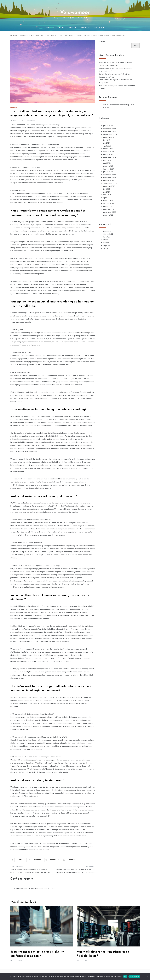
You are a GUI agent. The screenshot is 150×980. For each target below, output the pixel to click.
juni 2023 (107, 192)
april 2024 (107, 163)
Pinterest (52, 860)
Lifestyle (50, 27)
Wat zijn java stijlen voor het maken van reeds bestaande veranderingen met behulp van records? (30, 871)
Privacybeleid (134, 976)
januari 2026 (108, 126)
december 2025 (110, 129)
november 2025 (110, 131)
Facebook (18, 860)
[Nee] (147, 977)
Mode (106, 240)
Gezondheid (108, 234)
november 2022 (110, 212)
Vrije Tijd (73, 27)
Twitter (35, 860)
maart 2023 (108, 201)
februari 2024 (109, 169)
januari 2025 (108, 154)
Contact (99, 27)
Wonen (106, 248)
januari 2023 (108, 206)
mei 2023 (107, 195)
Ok (125, 976)
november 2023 (110, 177)
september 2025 (110, 134)
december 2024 (110, 157)
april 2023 (107, 198)
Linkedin (68, 860)
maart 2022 (108, 215)
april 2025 (107, 146)
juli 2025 (107, 140)
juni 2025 (107, 143)
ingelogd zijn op (27, 888)
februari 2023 (109, 203)
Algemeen (85, 27)
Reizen (62, 27)
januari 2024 (108, 172)
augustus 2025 (109, 137)
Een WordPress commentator (115, 105)
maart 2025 (108, 149)
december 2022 (110, 209)
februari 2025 (109, 152)
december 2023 (110, 175)
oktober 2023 (109, 180)
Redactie (34, 120)
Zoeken (102, 41)
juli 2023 (107, 189)
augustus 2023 (109, 186)
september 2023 (110, 183)
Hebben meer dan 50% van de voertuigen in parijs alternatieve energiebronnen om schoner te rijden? (76, 871)
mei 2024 (107, 160)
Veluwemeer (75, 13)
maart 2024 (108, 166)
